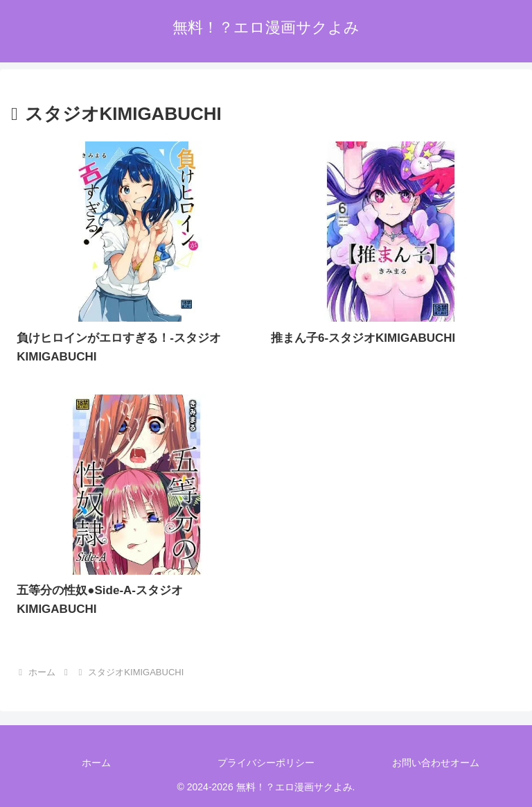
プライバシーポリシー (266, 763)
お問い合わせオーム (436, 763)
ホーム (96, 763)
